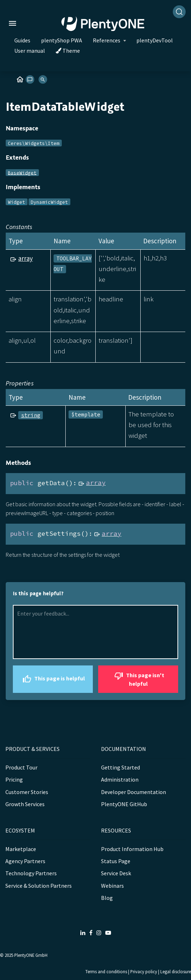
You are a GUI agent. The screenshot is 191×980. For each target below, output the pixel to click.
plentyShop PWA (62, 40)
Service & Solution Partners (39, 886)
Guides (22, 40)
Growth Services (25, 804)
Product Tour (21, 767)
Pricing (14, 779)
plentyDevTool (155, 40)
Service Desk (116, 873)
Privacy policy (144, 971)
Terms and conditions (106, 971)
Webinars (112, 886)
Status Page (116, 861)
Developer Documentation (134, 792)
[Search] (179, 12)
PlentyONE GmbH (31, 955)
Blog (107, 898)
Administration (120, 779)
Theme (68, 51)
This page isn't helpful (138, 678)
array (26, 258)
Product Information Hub (132, 849)
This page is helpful (53, 679)
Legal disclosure (176, 971)
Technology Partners (31, 873)
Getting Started (120, 767)
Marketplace (21, 849)
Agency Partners (25, 861)
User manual (30, 51)
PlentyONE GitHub (124, 804)
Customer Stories (27, 792)
